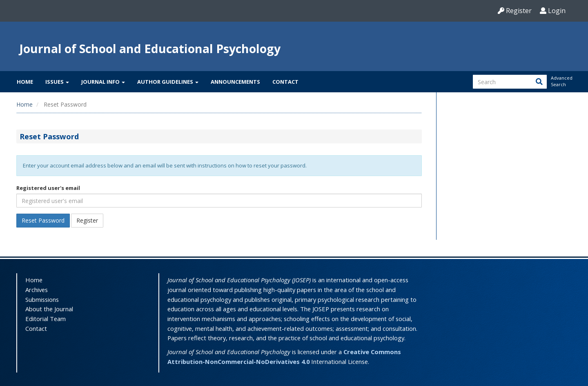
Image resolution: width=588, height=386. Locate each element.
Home (25, 82)
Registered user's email (48, 188)
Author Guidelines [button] (168, 82)
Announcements (235, 82)
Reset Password (43, 220)
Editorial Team (46, 319)
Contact (285, 82)
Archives (37, 290)
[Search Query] (510, 82)
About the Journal (49, 309)
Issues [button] (57, 82)
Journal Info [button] (103, 82)
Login (553, 11)
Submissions (42, 299)
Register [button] (87, 220)
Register (515, 11)
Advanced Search (561, 81)
